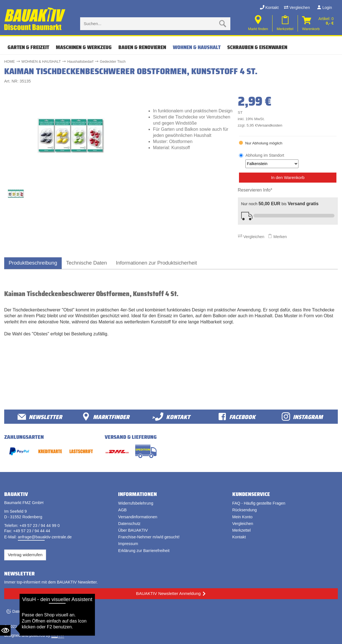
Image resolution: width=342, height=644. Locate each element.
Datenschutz (129, 524)
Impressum (128, 544)
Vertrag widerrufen (25, 555)
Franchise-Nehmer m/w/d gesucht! (149, 537)
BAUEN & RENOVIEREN (142, 47)
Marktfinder (106, 417)
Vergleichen (297, 8)
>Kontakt (171, 417)
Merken (277, 237)
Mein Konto (242, 517)
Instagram (302, 417)
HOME (9, 61)
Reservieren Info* (255, 190)
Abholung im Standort (272, 161)
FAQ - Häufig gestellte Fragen (259, 503)
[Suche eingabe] (150, 24)
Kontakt (269, 8)
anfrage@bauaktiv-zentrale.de (45, 537)
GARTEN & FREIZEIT (28, 47)
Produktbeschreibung (33, 263)
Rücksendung (245, 510)
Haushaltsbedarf (80, 61)
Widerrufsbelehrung (136, 503)
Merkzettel (241, 530)
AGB (122, 510)
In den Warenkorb (288, 177)
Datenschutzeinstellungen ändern (42, 611)
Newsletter (40, 417)
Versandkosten (270, 125)
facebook (237, 417)
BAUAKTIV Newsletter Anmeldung (168, 593)
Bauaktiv (26, 626)
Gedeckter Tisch (113, 61)
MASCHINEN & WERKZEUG (84, 47)
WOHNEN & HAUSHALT (197, 47)
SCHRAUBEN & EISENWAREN (257, 47)
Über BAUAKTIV (133, 530)
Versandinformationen (138, 517)
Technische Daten (87, 263)
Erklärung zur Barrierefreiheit (144, 551)
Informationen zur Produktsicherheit (156, 263)
